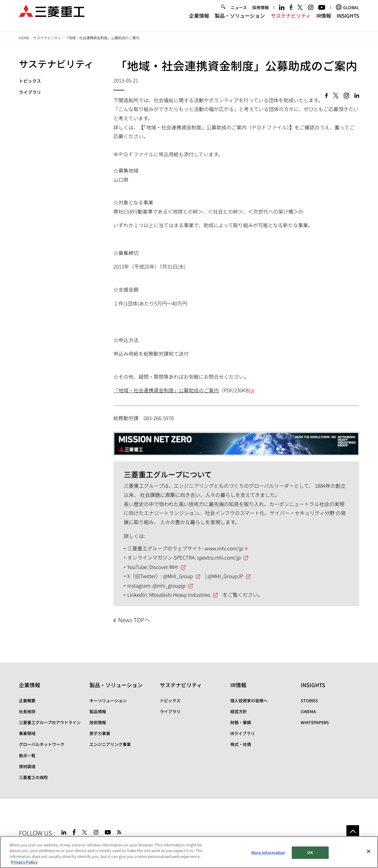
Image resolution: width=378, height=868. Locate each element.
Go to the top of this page (353, 832)
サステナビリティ (291, 20)
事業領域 (27, 733)
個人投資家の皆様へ (249, 700)
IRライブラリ (243, 733)
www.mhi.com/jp (224, 548)
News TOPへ (134, 620)
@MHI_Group (178, 576)
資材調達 (27, 766)
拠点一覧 (27, 755)
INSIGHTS (348, 20)
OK (310, 852)
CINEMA (308, 711)
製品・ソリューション (240, 20)
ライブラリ (30, 92)
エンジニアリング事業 (110, 744)
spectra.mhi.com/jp (219, 557)
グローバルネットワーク (42, 744)
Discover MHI (164, 567)
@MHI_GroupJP (225, 576)
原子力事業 (100, 733)
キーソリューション (108, 700)
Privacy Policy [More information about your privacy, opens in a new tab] (24, 862)
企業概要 (27, 700)
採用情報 (260, 12)
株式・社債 (241, 744)
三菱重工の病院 (33, 777)
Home (24, 38)
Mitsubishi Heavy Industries (180, 595)
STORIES (309, 700)
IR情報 (324, 20)
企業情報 (199, 20)
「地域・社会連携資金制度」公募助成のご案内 (166, 390)
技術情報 (98, 722)
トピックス (30, 81)
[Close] (369, 851)
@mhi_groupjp (169, 585)
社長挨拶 (27, 711)
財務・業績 (241, 722)
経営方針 (239, 711)
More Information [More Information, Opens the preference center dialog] (268, 852)
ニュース (239, 12)
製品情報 (98, 711)
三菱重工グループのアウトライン (50, 722)
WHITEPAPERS (315, 722)
